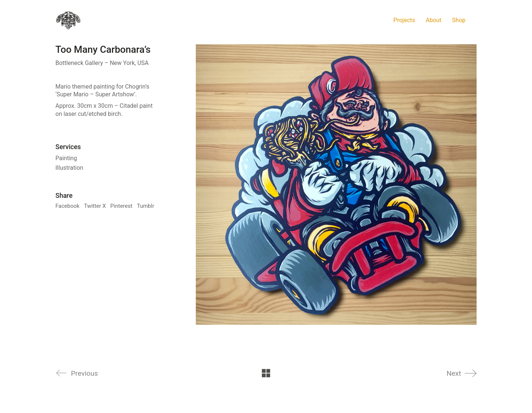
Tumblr (145, 206)
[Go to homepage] (68, 20)
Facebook (67, 206)
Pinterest (122, 206)
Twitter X (95, 206)
